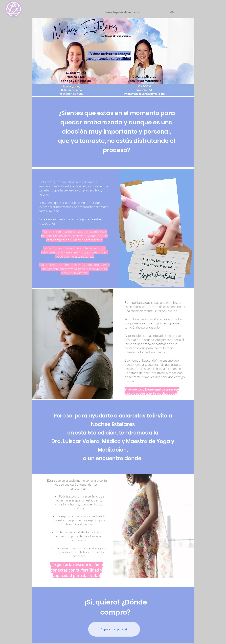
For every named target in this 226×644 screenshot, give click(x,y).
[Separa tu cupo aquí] (114, 629)
